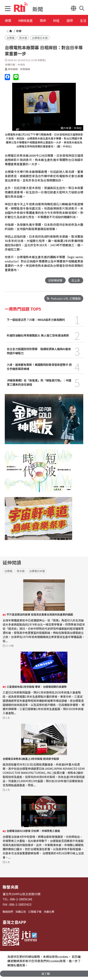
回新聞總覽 (55, 280)
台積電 (11, 38)
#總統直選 (27, 21)
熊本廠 (23, 38)
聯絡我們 (8, 912)
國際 (76, 21)
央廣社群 (49, 912)
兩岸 (46, 21)
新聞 (18, 31)
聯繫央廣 (11, 887)
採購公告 (21, 912)
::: (8, 31)
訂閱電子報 (35, 912)
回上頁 (76, 280)
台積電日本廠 (40, 38)
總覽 (8, 21)
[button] (8, 9)
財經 (61, 21)
